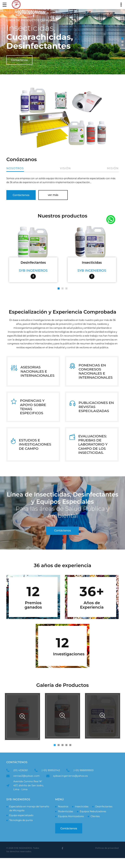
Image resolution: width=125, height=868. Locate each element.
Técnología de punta (21, 830)
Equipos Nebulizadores (93, 821)
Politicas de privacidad (107, 858)
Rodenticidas (66, 821)
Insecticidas (92, 262)
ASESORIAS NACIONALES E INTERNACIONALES (38, 373)
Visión (65, 168)
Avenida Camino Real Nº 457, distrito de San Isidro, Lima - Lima (29, 795)
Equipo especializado (21, 825)
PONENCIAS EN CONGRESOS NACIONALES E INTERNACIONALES (96, 373)
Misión (113, 168)
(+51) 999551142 (51, 780)
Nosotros (15, 168)
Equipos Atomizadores (71, 826)
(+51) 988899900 (83, 780)
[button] (122, 38)
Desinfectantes (33, 262)
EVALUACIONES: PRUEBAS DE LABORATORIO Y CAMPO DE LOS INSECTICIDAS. (93, 453)
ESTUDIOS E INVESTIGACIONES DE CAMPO (35, 452)
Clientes (95, 826)
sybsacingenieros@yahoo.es (71, 786)
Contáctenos (19, 60)
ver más (53, 194)
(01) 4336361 (21, 780)
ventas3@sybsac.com (27, 786)
